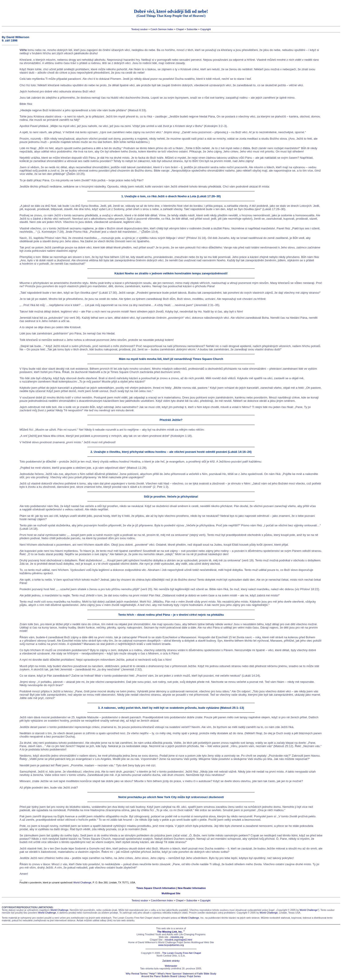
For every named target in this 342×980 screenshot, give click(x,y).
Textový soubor (140, 29)
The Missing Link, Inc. (170, 932)
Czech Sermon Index (162, 29)
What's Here (164, 974)
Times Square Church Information (156, 888)
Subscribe (192, 29)
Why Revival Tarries (137, 974)
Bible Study (210, 974)
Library (182, 976)
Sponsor (177, 974)
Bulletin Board (169, 976)
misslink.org (177, 937)
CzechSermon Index (162, 900)
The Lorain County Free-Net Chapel (182, 953)
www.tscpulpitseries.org (171, 945)
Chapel (180, 29)
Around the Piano (151, 976)
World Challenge (82, 882)
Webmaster (171, 966)
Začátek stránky (171, 961)
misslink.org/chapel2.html (179, 940)
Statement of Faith (193, 974)
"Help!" (152, 974)
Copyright (205, 29)
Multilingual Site (171, 893)
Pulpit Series (194, 976)
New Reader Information (192, 888)
